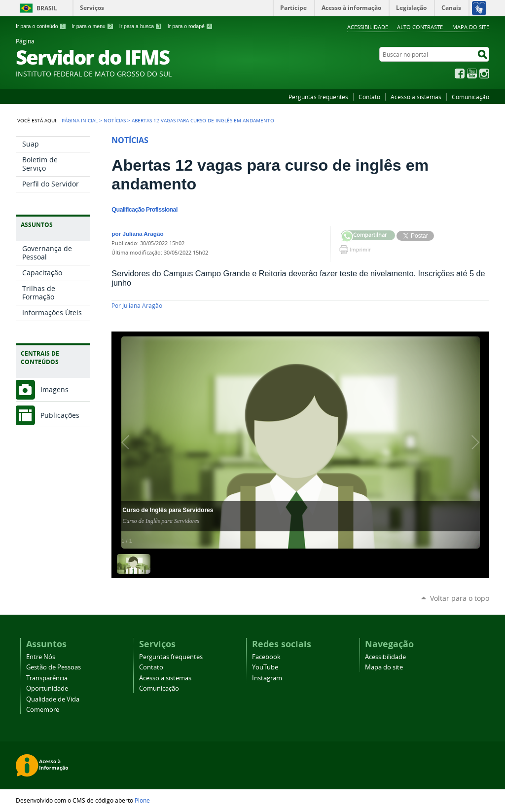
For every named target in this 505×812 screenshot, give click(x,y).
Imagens (54, 389)
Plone (142, 800)
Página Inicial (80, 120)
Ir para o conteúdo (41, 26)
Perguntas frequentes (318, 97)
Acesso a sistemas (416, 97)
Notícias (115, 120)
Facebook (460, 74)
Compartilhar (347, 237)
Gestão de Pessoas (54, 667)
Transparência (47, 678)
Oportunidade (47, 688)
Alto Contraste (420, 27)
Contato (369, 97)
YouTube (472, 74)
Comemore (43, 710)
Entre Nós (41, 657)
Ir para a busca (141, 26)
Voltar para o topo (460, 598)
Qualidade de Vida (53, 699)
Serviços (92, 8)
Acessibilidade (368, 27)
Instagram (484, 74)
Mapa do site (471, 27)
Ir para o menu (92, 26)
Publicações (60, 415)
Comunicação (470, 97)
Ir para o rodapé (190, 26)
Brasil (47, 8)
